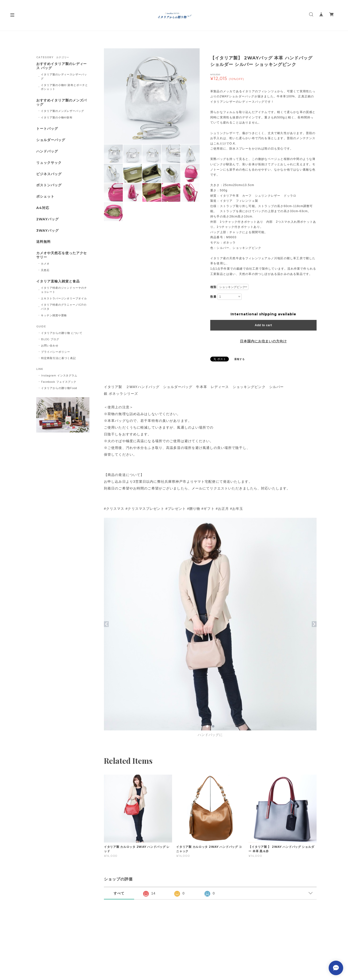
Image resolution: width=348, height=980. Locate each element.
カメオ (45, 264)
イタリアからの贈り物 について (62, 333)
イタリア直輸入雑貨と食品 (58, 281)
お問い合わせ (50, 346)
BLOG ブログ (50, 339)
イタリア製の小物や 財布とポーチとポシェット (64, 87)
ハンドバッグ (47, 151)
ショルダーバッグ (51, 140)
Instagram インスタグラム (59, 375)
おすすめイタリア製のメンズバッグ (62, 102)
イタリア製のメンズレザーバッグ (62, 111)
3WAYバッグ (47, 231)
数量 (213, 297)
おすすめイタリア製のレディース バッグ (62, 66)
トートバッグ (47, 129)
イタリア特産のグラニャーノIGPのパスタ (64, 307)
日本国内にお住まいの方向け (263, 341)
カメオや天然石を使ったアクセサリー (62, 255)
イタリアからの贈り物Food (59, 388)
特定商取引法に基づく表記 (58, 358)
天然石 (45, 270)
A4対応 (43, 208)
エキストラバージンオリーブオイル (64, 298)
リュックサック (49, 163)
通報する (239, 359)
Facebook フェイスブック (59, 382)
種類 (213, 287)
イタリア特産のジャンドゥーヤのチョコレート (64, 290)
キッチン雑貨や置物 (54, 315)
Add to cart (263, 325)
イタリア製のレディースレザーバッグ (64, 76)
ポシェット (45, 197)
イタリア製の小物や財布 (57, 117)
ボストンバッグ (49, 185)
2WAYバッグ (47, 219)
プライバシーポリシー (56, 352)
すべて (119, 893)
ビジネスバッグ (49, 174)
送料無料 (43, 242)
